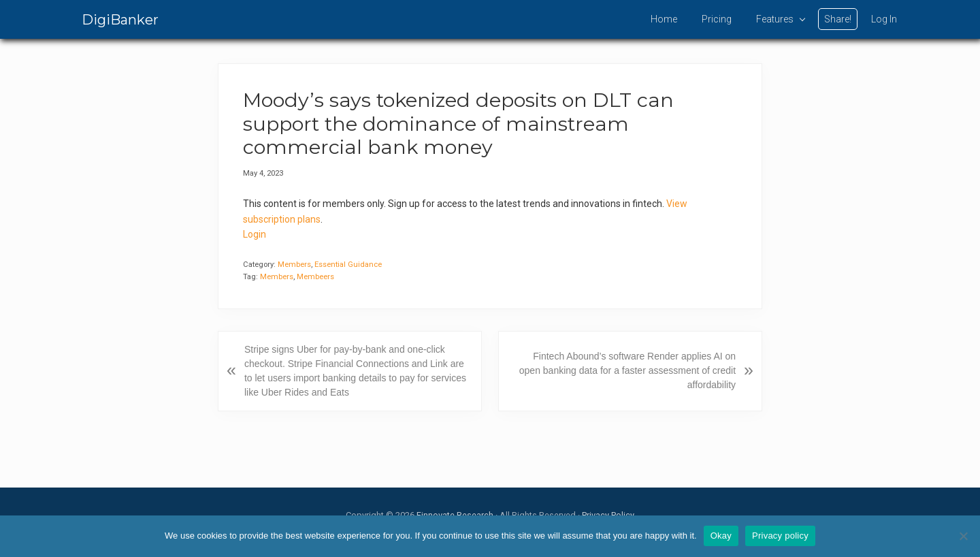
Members (294, 265)
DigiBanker (120, 20)
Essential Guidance (348, 265)
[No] (963, 536)
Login (255, 234)
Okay (721, 536)
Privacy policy (780, 536)
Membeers (315, 277)
